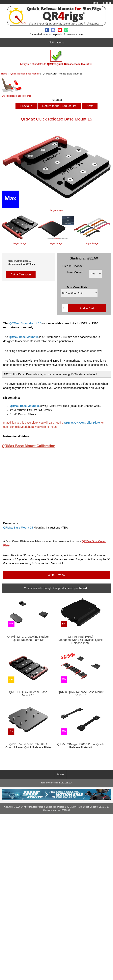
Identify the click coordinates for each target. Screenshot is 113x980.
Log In (107, 3)
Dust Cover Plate (77, 287)
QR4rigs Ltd (27, 807)
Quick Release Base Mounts (25, 74)
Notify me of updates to (56, 58)
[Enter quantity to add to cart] (65, 308)
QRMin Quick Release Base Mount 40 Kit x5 (81, 694)
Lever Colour (75, 272)
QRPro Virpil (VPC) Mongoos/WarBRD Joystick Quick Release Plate (81, 640)
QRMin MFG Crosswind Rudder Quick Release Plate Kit (28, 638)
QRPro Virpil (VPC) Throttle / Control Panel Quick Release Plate (28, 746)
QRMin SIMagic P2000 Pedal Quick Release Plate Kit (81, 746)
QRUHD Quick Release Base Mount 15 (28, 694)
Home (94, 3)
